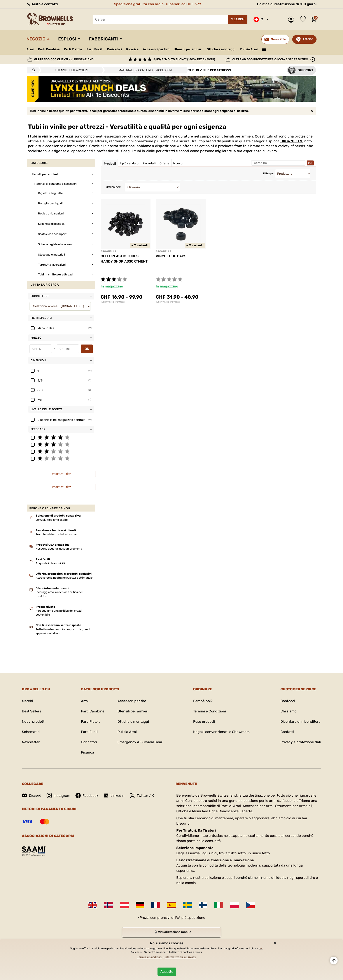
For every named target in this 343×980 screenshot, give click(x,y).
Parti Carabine (49, 49)
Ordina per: (113, 187)
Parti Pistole (73, 49)
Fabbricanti (103, 39)
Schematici (31, 732)
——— (264, 49)
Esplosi (67, 39)
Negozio (36, 39)
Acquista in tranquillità (51, 563)
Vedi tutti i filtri (62, 474)
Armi (30, 49)
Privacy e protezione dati (301, 742)
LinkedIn (114, 795)
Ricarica (132, 49)
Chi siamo (288, 711)
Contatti (287, 732)
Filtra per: (269, 173)
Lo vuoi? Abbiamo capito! (52, 520)
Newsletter (31, 742)
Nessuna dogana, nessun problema (59, 549)
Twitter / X (142, 795)
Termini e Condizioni (210, 711)
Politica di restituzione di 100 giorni (287, 4)
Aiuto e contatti (42, 4)
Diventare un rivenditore (300, 722)
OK (87, 349)
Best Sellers (31, 711)
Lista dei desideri (304, 19)
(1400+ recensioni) (184, 59)
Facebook (87, 795)
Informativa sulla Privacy (180, 957)
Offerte (308, 39)
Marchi (27, 701)
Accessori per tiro (156, 49)
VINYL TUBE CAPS (171, 256)
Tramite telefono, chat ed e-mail (56, 534)
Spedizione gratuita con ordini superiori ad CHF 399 (157, 4)
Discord (32, 795)
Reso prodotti (204, 722)
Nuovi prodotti (34, 722)
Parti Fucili (94, 49)
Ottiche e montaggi (221, 49)
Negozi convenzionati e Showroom (221, 732)
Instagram (58, 795)
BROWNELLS (291, 141)
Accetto (167, 972)
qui (261, 949)
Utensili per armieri (188, 49)
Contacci (288, 701)
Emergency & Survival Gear (140, 742)
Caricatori (114, 49)
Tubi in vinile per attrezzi (113, 302)
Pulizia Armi (249, 49)
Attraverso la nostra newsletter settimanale (64, 578)
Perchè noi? (203, 701)
